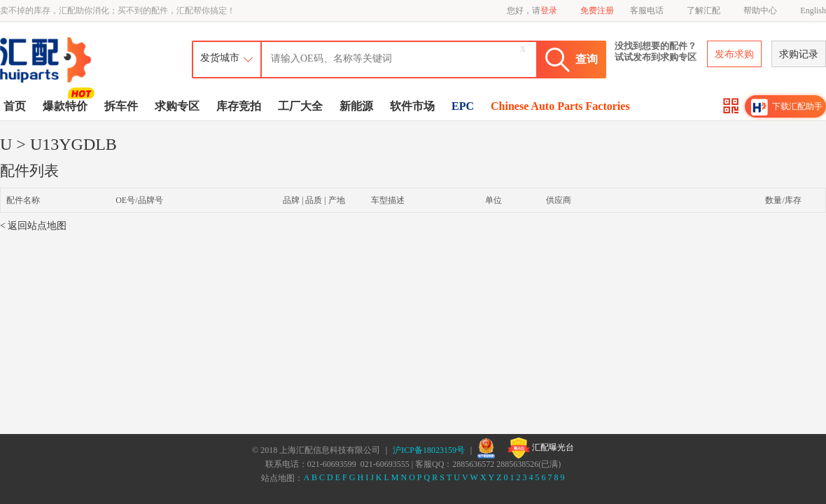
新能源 (356, 106)
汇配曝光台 (541, 448)
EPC (463, 106)
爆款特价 (67, 105)
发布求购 (734, 54)
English (813, 10)
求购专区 (177, 106)
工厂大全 (300, 106)
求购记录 (799, 54)
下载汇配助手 (787, 107)
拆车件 (121, 106)
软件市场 (412, 106)
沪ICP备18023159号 (429, 450)
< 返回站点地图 (33, 226)
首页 (15, 106)
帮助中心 (760, 10)
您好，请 (532, 10)
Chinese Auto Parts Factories (560, 106)
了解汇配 (703, 10)
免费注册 (597, 10)
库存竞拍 (239, 106)
